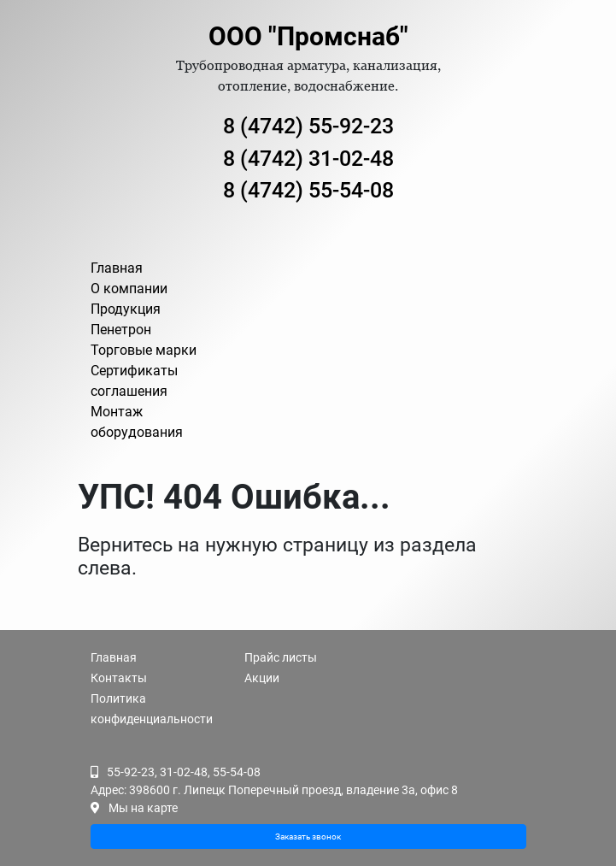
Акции (262, 678)
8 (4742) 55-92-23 (308, 126)
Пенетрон (121, 330)
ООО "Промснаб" (308, 36)
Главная (117, 268)
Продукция (126, 309)
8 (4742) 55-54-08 (308, 190)
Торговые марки (144, 350)
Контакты (119, 678)
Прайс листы (281, 657)
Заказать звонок (308, 837)
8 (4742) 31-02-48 (308, 159)
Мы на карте (143, 808)
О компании (129, 289)
